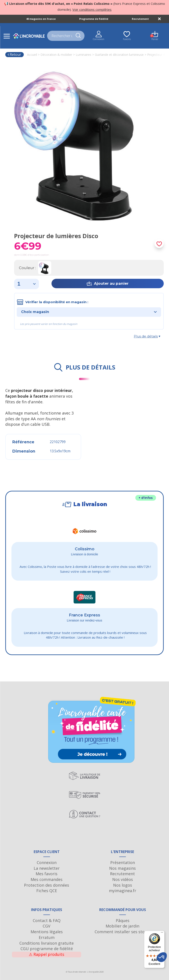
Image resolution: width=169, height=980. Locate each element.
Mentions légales (47, 932)
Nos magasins (122, 868)
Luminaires (84, 55)
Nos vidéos (123, 879)
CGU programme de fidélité (47, 949)
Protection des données (47, 885)
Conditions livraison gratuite (47, 943)
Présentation (123, 862)
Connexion (47, 862)
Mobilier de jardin (122, 926)
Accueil (32, 55)
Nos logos (123, 885)
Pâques (123, 920)
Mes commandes (47, 879)
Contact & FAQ (47, 920)
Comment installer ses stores (123, 932)
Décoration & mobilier (56, 55)
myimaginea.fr (123, 891)
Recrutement (140, 19)
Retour (14, 54)
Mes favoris (47, 874)
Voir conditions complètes (92, 9)
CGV (47, 926)
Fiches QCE (47, 891)
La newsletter (47, 868)
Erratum (47, 937)
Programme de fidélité (94, 19)
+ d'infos (146, 498)
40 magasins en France (41, 19)
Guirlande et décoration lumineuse (119, 55)
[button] (162, 957)
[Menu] (162, 933)
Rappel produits (47, 954)
